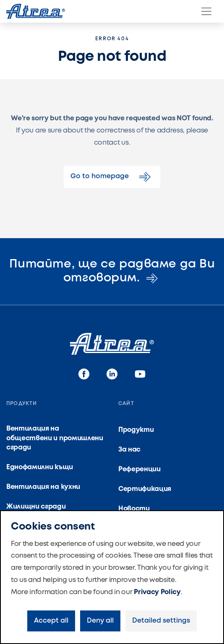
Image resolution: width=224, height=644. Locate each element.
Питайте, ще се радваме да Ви (112, 271)
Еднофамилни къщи (40, 467)
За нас (129, 450)
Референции (139, 469)
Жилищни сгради (36, 507)
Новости (134, 509)
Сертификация (145, 489)
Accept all (51, 621)
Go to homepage (112, 177)
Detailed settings (161, 621)
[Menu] (206, 11)
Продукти (136, 430)
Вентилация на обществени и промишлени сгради (55, 438)
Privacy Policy (157, 592)
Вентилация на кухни (43, 487)
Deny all (100, 621)
